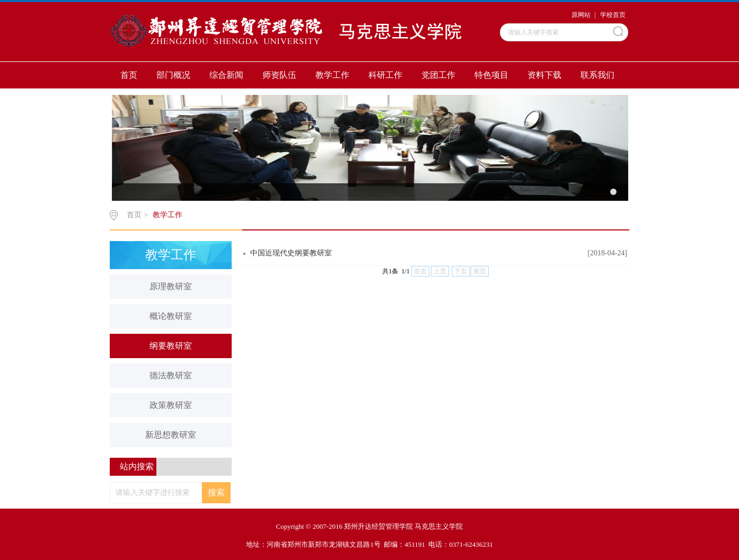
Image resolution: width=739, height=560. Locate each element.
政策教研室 (171, 405)
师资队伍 (279, 75)
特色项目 (491, 75)
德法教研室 (171, 375)
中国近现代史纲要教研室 (291, 253)
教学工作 (332, 75)
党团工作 (438, 75)
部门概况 (173, 75)
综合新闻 (226, 75)
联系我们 (597, 75)
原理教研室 (171, 286)
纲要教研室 (171, 346)
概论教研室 (171, 316)
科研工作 (385, 75)
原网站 (581, 15)
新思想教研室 (171, 435)
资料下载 (544, 75)
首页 (129, 75)
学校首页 (613, 15)
